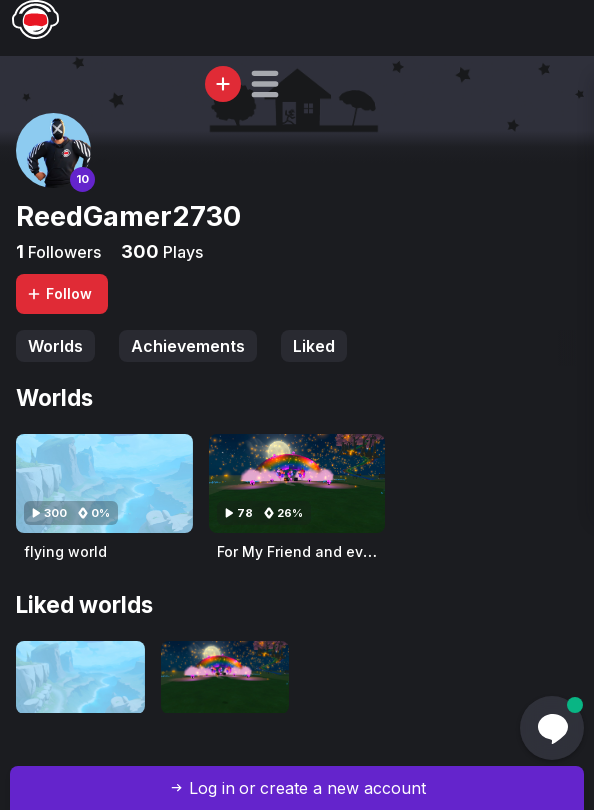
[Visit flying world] (104, 483)
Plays (181, 252)
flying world (65, 551)
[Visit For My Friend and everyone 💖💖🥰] (297, 483)
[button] (265, 84)
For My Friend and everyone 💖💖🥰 (342, 551)
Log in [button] (212, 788)
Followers (62, 252)
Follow (59, 293)
